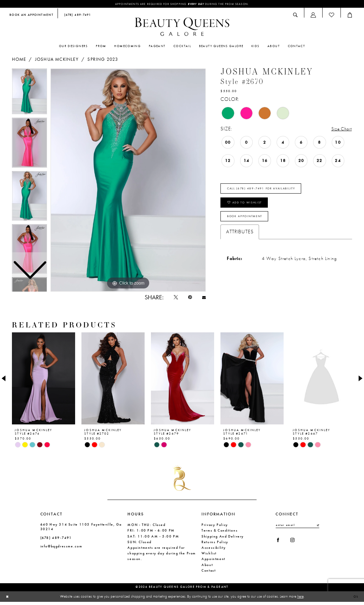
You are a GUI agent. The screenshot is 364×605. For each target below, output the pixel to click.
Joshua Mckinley (57, 60)
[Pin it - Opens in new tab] (187, 299)
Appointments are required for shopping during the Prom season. (182, 4)
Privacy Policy (215, 528)
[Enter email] (297, 528)
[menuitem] (31, 16)
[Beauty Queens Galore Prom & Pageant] (182, 27)
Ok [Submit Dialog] (355, 599)
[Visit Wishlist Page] (331, 16)
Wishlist (209, 556)
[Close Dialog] (8, 599)
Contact (209, 573)
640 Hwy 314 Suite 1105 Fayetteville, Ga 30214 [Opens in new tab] (81, 529)
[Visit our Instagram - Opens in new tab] (296, 545)
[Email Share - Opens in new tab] (203, 299)
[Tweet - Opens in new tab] (170, 299)
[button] (313, 16)
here (300, 599)
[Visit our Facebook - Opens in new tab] (279, 545)
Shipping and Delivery (223, 539)
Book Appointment (250, 224)
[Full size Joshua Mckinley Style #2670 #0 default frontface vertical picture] (128, 181)
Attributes (240, 240)
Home (19, 60)
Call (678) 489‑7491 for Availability (269, 191)
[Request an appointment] (31, 16)
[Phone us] (76, 16)
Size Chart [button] (340, 129)
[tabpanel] (128, 181)
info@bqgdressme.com (61, 549)
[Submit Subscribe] (317, 528)
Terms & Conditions (220, 534)
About (207, 568)
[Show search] (296, 16)
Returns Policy (215, 545)
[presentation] (44, 381)
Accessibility (214, 550)
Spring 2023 (103, 60)
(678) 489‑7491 (56, 541)
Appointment (213, 562)
